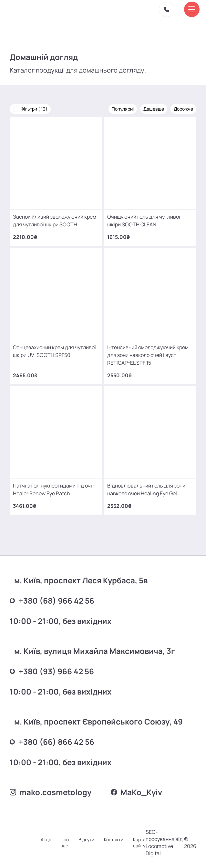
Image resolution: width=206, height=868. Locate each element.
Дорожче (183, 109)
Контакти (114, 839)
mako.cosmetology (51, 792)
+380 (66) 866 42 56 (52, 742)
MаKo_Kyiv (136, 792)
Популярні (123, 109)
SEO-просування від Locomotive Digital (164, 843)
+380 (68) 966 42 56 (52, 601)
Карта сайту (139, 843)
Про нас (65, 843)
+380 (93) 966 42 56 (52, 671)
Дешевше (154, 109)
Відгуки (86, 839)
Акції (46, 839)
